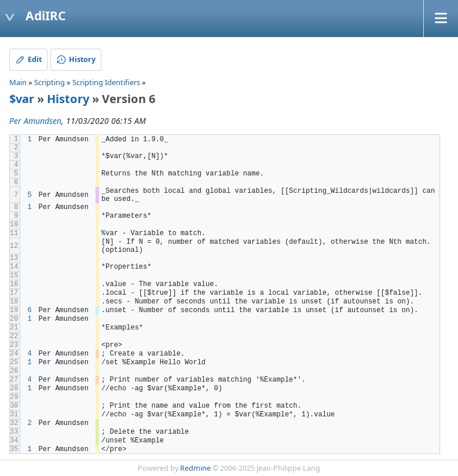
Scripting (50, 82)
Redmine (195, 468)
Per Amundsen (35, 121)
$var (22, 99)
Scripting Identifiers (106, 82)
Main (18, 82)
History (68, 99)
